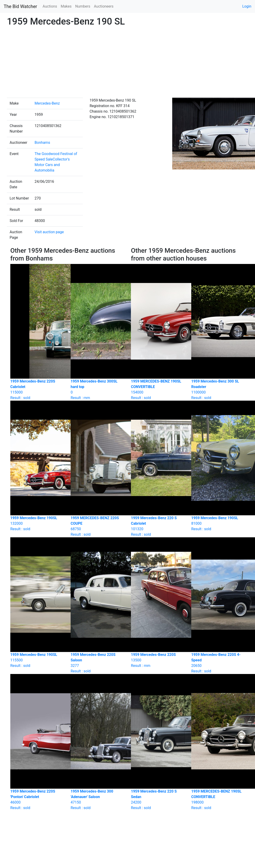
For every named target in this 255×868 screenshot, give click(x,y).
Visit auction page (49, 232)
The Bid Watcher (20, 6)
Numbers (83, 6)
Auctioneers (104, 6)
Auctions (50, 6)
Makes (66, 6)
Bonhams (42, 143)
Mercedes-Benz (47, 103)
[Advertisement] (128, 63)
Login (247, 6)
